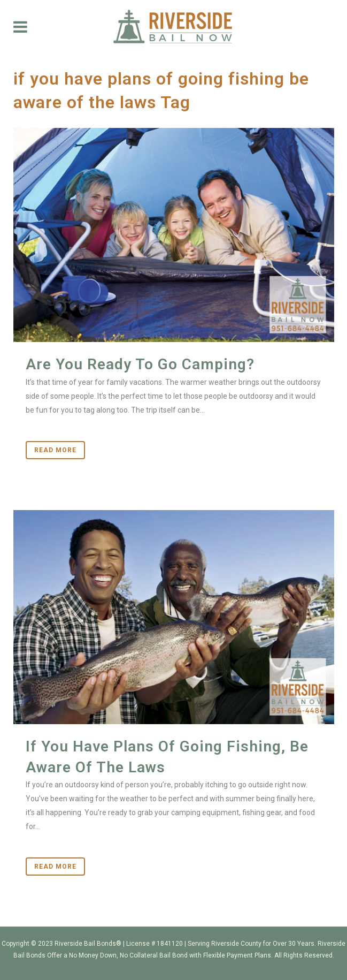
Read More (55, 450)
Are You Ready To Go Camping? (140, 364)
